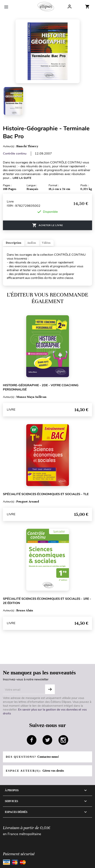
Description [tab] (14, 243)
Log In (70, 7)
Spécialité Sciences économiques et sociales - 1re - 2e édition (47, 601)
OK (50, 689)
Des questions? (32, 757)
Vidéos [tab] (46, 243)
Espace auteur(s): (35, 771)
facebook (32, 740)
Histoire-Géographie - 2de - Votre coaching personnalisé (41, 387)
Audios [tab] (32, 243)
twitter (47, 740)
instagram (63, 740)
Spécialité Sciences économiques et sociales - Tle (46, 494)
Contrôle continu (15, 154)
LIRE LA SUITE (22, 178)
